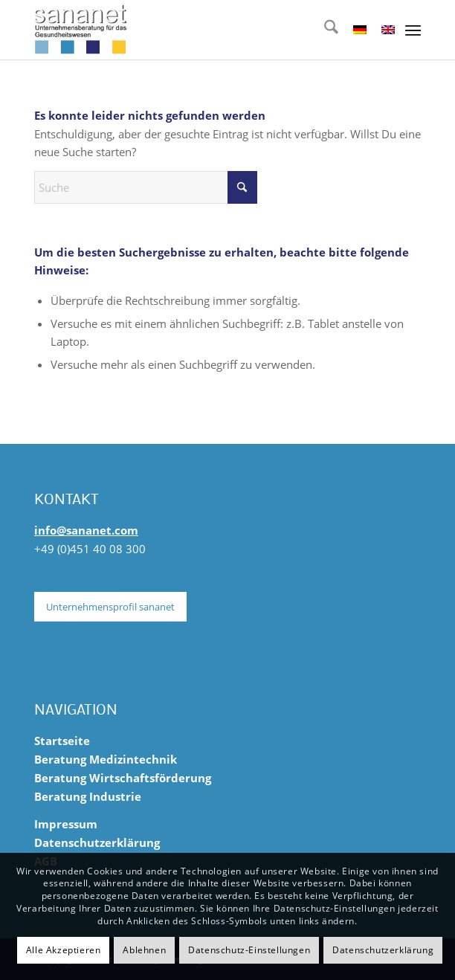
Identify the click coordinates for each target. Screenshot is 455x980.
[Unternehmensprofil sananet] (110, 607)
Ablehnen (144, 950)
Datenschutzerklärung (97, 842)
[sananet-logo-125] (189, 30)
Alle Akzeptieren (64, 950)
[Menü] (413, 30)
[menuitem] (324, 30)
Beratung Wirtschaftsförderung (123, 778)
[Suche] (324, 30)
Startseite (62, 741)
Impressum (66, 824)
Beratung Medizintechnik (106, 759)
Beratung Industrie (88, 796)
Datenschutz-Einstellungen (249, 950)
